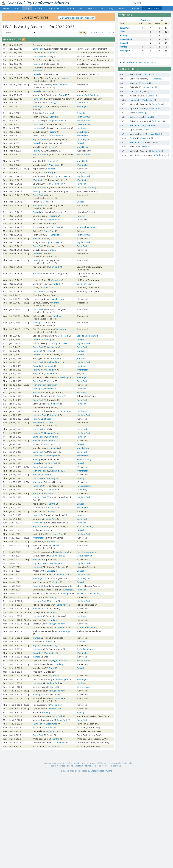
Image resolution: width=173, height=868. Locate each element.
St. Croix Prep (83, 687)
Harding (37, 64)
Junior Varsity (96, 32)
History (122, 8)
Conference (146, 20)
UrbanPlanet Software (101, 771)
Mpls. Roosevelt (84, 556)
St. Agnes (81, 172)
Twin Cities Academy (87, 188)
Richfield (81, 113)
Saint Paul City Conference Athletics (38, 3)
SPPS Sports (153, 8)
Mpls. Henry (82, 147)
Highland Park (56, 121)
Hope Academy (84, 459)
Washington (61, 85)
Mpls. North (82, 161)
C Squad (110, 32)
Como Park (38, 49)
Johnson (56, 60)
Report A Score (95, 8)
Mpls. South (82, 103)
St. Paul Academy (85, 526)
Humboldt (52, 53)
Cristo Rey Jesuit (84, 139)
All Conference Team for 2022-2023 (140, 62)
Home (6, 8)
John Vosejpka (84, 766)
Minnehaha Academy (87, 227)
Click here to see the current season (77, 18)
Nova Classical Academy (88, 593)
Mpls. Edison (83, 132)
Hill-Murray (82, 490)
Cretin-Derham (84, 124)
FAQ (111, 8)
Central (36, 74)
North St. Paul (83, 117)
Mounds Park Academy (88, 95)
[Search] (151, 3)
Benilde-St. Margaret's (87, 336)
